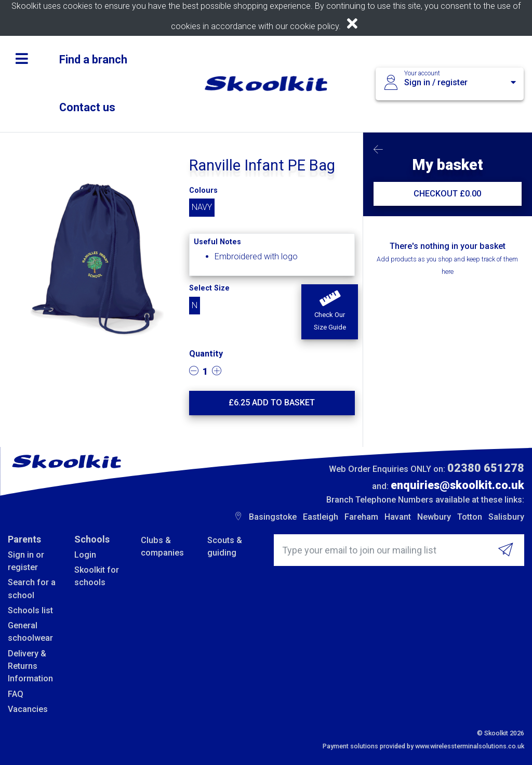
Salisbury (506, 517)
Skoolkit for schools (97, 576)
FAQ (16, 694)
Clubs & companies (162, 546)
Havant (398, 517)
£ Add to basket (272, 403)
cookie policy (314, 26)
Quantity (206, 354)
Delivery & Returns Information (30, 666)
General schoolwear (30, 632)
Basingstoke (273, 517)
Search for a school (32, 589)
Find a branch (93, 60)
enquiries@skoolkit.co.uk (457, 485)
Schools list (30, 610)
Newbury (434, 517)
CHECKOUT (447, 194)
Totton (470, 517)
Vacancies (28, 709)
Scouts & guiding (225, 546)
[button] (329, 312)
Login (85, 555)
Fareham (361, 517)
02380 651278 (486, 468)
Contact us (87, 107)
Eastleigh (321, 517)
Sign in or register (26, 561)
